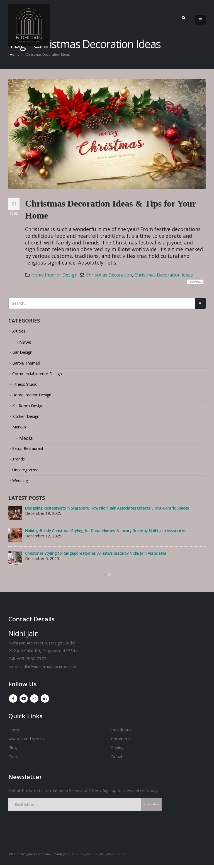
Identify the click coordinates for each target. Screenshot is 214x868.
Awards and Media (26, 742)
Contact (16, 760)
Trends (20, 462)
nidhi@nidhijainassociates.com (49, 670)
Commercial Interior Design (42, 376)
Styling (117, 751)
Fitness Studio (28, 387)
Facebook (13, 702)
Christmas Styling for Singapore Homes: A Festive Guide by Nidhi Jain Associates (96, 557)
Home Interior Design (54, 275)
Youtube (24, 702)
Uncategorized (28, 473)
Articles (20, 333)
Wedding (22, 483)
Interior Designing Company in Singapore (40, 857)
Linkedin (45, 702)
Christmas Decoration (109, 275)
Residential (122, 733)
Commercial (122, 742)
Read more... (191, 282)
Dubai (117, 760)
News (25, 344)
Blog (13, 751)
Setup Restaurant (31, 451)
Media (26, 441)
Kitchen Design (28, 419)
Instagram (34, 702)
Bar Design (24, 355)
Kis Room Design (31, 408)
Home (15, 54)
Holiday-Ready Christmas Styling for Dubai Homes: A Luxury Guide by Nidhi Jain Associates (105, 534)
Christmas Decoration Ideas (164, 275)
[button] (105, 578)
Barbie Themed (29, 365)
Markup (21, 430)
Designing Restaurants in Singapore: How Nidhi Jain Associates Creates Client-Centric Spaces (107, 511)
